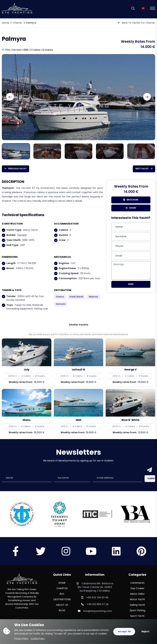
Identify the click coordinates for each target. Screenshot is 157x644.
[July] (27, 363)
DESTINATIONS (62, 600)
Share (131, 209)
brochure (131, 200)
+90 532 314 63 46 (95, 598)
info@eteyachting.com (95, 612)
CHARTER (62, 589)
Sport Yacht (137, 617)
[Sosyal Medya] (16, 555)
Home (5, 23)
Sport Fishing (137, 611)
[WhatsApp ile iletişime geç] (9, 635)
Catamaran (137, 583)
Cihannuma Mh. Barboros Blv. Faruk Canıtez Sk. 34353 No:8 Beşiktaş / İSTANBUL (95, 588)
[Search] (133, 8)
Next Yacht (142, 169)
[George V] (130, 363)
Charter (18, 23)
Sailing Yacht (137, 605)
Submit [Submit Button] (152, 479)
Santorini (61, 304)
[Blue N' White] (130, 413)
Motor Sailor (137, 594)
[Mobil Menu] (153, 8)
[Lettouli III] (79, 363)
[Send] (149, 470)
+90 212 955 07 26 (95, 605)
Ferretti (22, 235)
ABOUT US (62, 605)
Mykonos (93, 297)
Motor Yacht (137, 600)
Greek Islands (76, 297)
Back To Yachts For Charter (136, 23)
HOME (62, 583)
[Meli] (79, 413)
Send (131, 285)
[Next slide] (144, 97)
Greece (60, 297)
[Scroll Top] (149, 636)
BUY (62, 594)
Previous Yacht (18, 169)
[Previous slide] (13, 97)
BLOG (62, 611)
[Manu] (27, 413)
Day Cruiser (137, 589)
